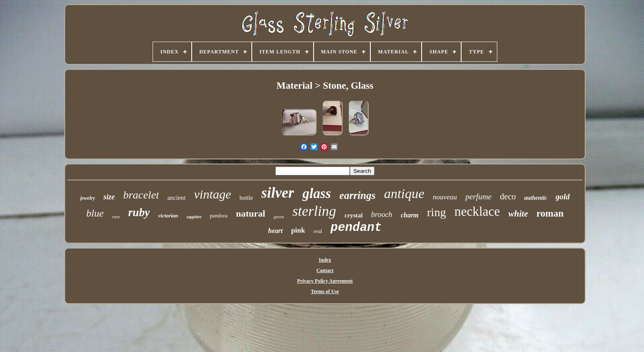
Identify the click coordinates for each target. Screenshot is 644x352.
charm (410, 215)
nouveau (445, 197)
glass (317, 193)
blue (95, 213)
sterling (314, 211)
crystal (353, 215)
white (518, 214)
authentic (536, 198)
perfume (478, 197)
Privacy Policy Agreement (325, 281)
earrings (357, 195)
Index (325, 260)
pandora (219, 216)
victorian (168, 216)
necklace (477, 211)
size (109, 197)
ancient (176, 198)
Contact (325, 270)
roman (550, 213)
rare (116, 217)
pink (298, 230)
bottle (246, 198)
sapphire (194, 217)
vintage (213, 194)
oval (318, 231)
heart (276, 231)
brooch (382, 214)
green (279, 217)
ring (437, 212)
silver (278, 193)
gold (563, 197)
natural (251, 213)
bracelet (141, 195)
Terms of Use (325, 291)
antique (404, 193)
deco (508, 196)
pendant (356, 228)
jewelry (88, 198)
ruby (139, 212)
